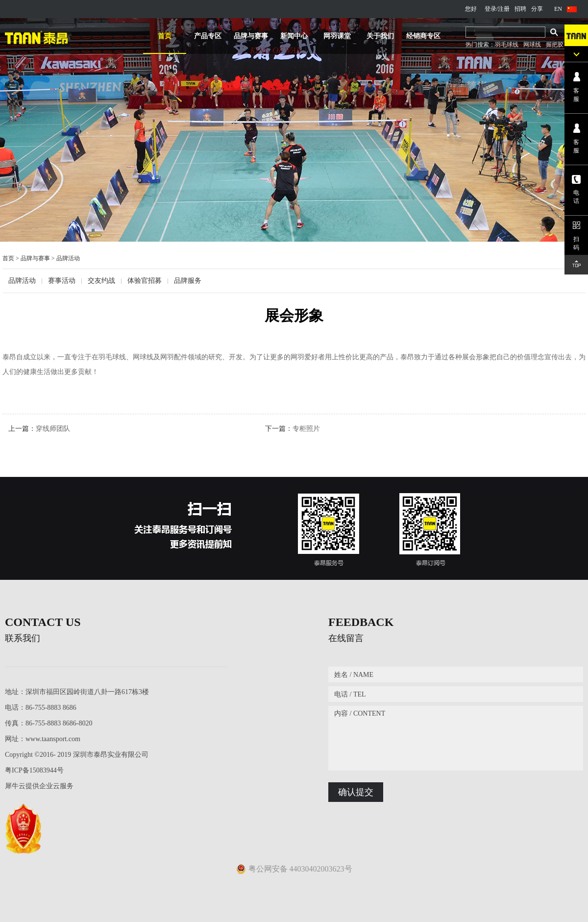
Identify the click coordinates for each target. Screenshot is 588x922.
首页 (165, 36)
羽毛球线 (507, 45)
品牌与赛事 (35, 258)
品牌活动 (68, 258)
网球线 (532, 45)
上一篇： (39, 429)
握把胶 (555, 45)
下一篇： (293, 429)
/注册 (503, 9)
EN (558, 9)
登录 (490, 9)
